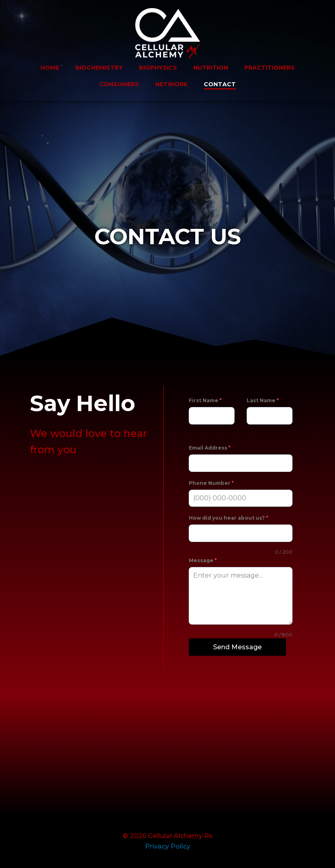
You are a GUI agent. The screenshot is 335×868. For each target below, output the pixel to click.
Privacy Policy (168, 846)
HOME (50, 68)
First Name (205, 400)
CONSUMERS (119, 84)
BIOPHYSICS (158, 68)
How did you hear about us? (228, 518)
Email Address (210, 448)
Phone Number (211, 483)
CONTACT (220, 84)
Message (203, 560)
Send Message (237, 647)
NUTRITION (211, 68)
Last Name (263, 400)
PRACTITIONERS (270, 68)
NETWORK (171, 84)
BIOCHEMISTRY (99, 68)
